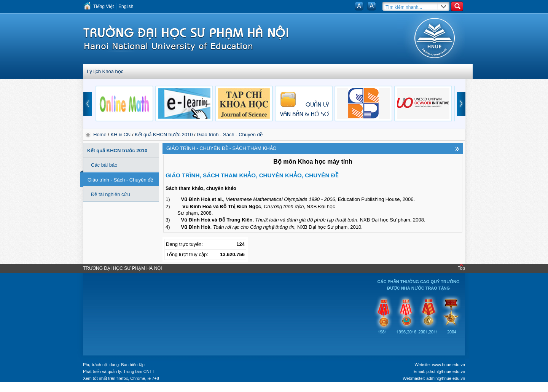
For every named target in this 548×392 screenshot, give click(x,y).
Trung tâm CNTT (139, 371)
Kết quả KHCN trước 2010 (164, 135)
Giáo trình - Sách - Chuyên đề (229, 135)
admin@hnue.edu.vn (446, 378)
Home (100, 135)
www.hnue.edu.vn (448, 365)
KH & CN (121, 135)
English (126, 6)
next (461, 104)
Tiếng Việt (104, 6)
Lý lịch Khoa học (105, 71)
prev (88, 104)
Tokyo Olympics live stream (28, 389)
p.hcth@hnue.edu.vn (446, 371)
